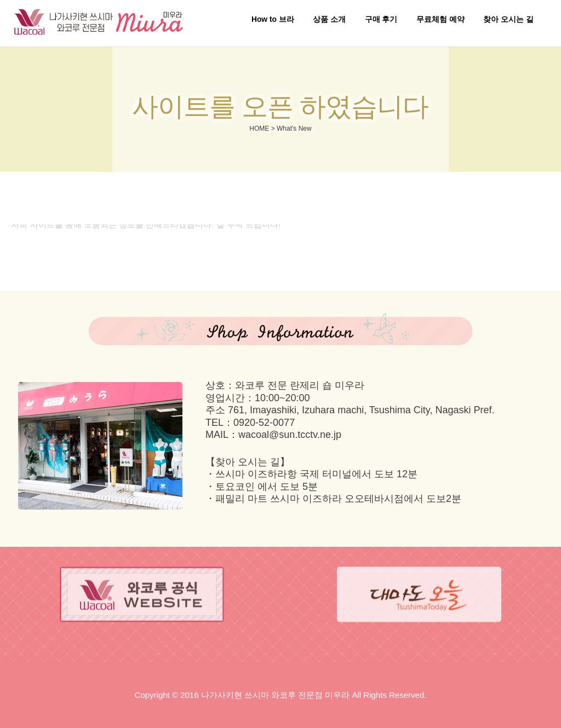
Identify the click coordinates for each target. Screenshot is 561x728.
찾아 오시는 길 (508, 19)
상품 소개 (329, 19)
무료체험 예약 (440, 19)
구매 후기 (381, 19)
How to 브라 (273, 19)
